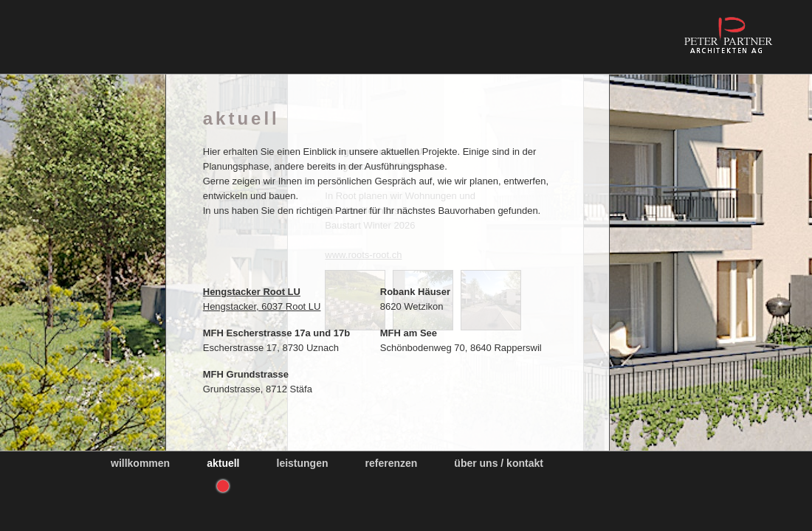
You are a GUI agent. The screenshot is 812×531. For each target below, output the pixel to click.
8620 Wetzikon (434, 299)
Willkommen (140, 463)
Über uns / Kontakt (499, 463)
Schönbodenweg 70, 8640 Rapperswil (480, 340)
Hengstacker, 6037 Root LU (281, 299)
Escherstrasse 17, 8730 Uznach (296, 340)
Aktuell (223, 463)
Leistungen (303, 463)
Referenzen (392, 463)
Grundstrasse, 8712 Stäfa (277, 382)
